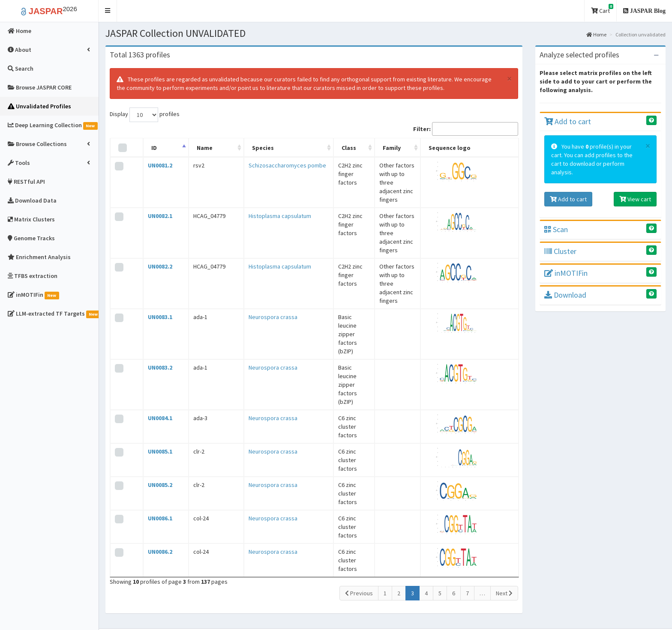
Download (565, 295)
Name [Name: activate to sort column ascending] (185, 148)
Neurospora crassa (240, 253)
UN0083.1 (152, 253)
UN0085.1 (152, 340)
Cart (602, 9)
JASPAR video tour (371, 524)
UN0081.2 (152, 165)
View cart (635, 199)
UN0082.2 (152, 224)
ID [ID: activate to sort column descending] (146, 148)
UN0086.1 (152, 398)
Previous (359, 465)
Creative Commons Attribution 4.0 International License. (518, 615)
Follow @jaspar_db (637, 598)
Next (504, 465)
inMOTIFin (566, 273)
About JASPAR (366, 511)
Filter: (466, 129)
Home (596, 34)
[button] (108, 11)
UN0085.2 (152, 369)
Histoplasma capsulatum (246, 194)
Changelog (457, 524)
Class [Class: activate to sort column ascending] (304, 148)
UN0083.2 (152, 282)
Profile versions (463, 511)
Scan (556, 229)
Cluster (560, 251)
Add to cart (568, 121)
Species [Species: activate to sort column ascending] (229, 148)
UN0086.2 (152, 427)
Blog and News (366, 537)
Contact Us (362, 549)
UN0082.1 (152, 194)
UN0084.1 (152, 311)
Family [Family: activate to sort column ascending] (371, 148)
